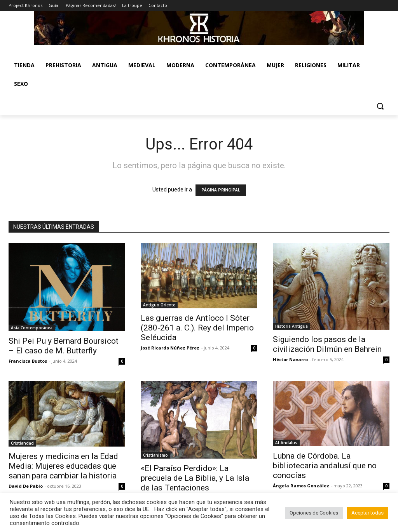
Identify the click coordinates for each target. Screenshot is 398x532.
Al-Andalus (286, 443)
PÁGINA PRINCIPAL (221, 190)
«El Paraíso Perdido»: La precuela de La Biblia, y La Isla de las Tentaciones (195, 478)
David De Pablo (26, 486)
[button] (380, 106)
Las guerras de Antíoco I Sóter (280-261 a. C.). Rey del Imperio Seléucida (197, 328)
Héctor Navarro (290, 359)
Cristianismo (155, 455)
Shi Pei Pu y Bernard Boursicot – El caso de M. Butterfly (64, 346)
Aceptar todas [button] (367, 513)
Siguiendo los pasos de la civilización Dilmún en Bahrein (327, 344)
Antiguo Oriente (159, 305)
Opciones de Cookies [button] (314, 513)
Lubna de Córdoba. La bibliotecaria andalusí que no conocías (325, 466)
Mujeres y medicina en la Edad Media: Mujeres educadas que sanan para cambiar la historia (63, 466)
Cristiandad (22, 443)
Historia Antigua (292, 326)
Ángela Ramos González (301, 486)
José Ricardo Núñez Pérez (170, 348)
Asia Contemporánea (32, 328)
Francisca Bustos (28, 361)
